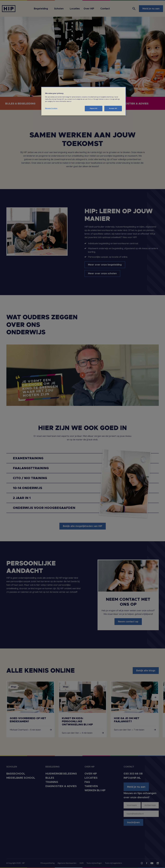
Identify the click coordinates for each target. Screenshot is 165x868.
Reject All (94, 108)
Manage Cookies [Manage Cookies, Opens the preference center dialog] (51, 108)
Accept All (113, 108)
